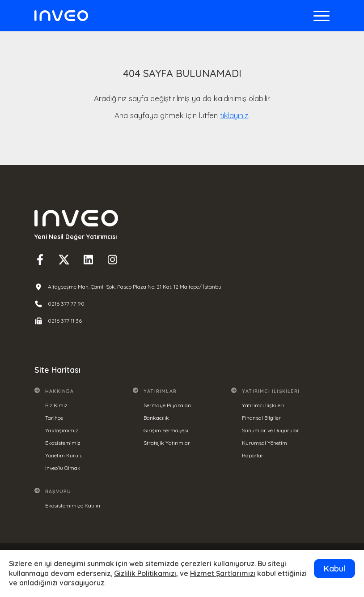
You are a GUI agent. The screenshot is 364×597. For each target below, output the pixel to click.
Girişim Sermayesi (166, 430)
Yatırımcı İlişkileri (263, 405)
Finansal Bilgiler (261, 418)
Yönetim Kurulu (64, 455)
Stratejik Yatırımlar (167, 443)
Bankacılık (156, 418)
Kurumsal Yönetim (265, 443)
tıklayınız (234, 115)
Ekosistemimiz (63, 443)
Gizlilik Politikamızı (145, 573)
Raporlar (253, 455)
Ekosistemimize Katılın (73, 505)
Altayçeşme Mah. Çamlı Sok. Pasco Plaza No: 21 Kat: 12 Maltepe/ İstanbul (135, 287)
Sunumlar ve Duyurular (271, 430)
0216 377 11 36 (65, 321)
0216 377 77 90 (66, 304)
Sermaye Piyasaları (167, 405)
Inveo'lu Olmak (63, 468)
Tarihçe (54, 418)
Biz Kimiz (56, 405)
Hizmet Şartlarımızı (223, 573)
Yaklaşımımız (62, 430)
